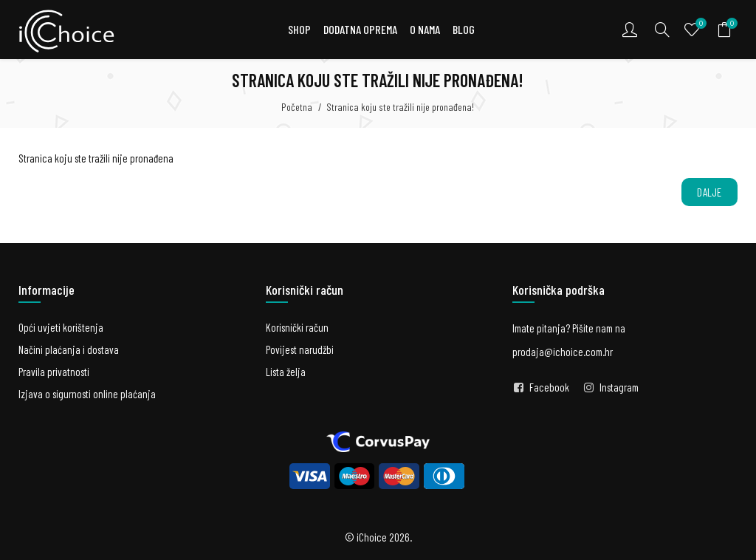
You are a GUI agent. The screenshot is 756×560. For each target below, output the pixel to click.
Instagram (619, 387)
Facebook (549, 387)
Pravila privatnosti (54, 372)
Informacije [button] (47, 290)
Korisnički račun (297, 327)
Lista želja (286, 372)
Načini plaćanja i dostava (69, 349)
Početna (297, 107)
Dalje (709, 192)
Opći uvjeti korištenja (61, 327)
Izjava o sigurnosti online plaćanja (87, 394)
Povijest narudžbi (300, 349)
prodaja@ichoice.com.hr (563, 352)
